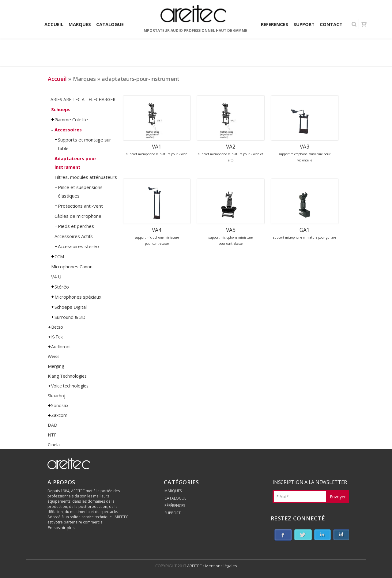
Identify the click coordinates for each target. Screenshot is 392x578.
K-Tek (57, 337)
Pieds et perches (76, 226)
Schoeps (61, 109)
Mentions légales (221, 566)
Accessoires (68, 130)
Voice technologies (70, 386)
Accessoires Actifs (74, 236)
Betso (57, 327)
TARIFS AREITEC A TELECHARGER (82, 99)
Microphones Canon (72, 266)
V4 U (56, 277)
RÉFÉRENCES (175, 506)
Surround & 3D (70, 317)
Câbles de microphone (78, 216)
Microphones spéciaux (78, 297)
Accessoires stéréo (78, 246)
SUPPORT (173, 513)
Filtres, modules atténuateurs (86, 177)
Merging (56, 366)
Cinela (54, 445)
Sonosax (60, 405)
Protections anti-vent (80, 206)
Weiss (54, 356)
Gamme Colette (71, 119)
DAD (53, 425)
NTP (52, 435)
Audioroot (61, 347)
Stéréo (62, 287)
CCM (59, 256)
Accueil (57, 79)
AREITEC (195, 566)
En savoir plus (61, 528)
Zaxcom (59, 415)
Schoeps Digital (71, 307)
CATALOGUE (175, 498)
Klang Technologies (67, 376)
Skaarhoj (57, 396)
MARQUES (173, 491)
